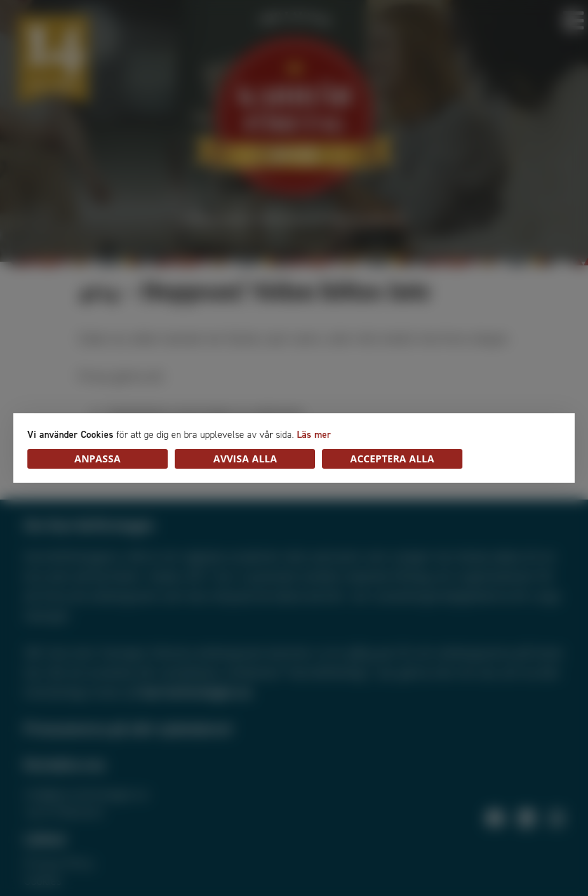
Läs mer (314, 435)
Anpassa (98, 459)
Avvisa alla (245, 459)
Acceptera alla (392, 459)
